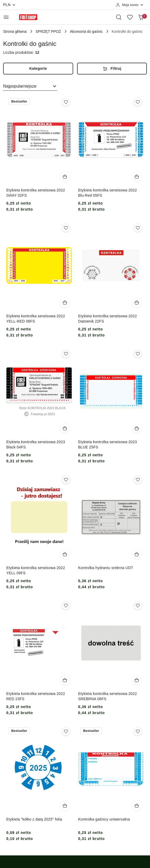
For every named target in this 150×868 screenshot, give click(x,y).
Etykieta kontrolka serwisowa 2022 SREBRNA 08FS (108, 696)
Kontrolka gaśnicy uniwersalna (104, 819)
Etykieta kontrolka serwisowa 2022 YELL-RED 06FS (36, 319)
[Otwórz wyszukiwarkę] (119, 17)
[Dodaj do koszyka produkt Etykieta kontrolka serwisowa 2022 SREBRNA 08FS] (137, 680)
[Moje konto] (130, 5)
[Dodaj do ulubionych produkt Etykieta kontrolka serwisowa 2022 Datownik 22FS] (138, 228)
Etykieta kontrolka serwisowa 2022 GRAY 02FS (36, 193)
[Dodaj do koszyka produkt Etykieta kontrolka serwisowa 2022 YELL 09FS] (65, 554)
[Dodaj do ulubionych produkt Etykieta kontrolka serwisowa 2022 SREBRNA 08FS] (138, 606)
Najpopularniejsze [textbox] (20, 86)
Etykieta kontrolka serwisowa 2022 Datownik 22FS (108, 319)
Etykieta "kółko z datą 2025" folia (34, 819)
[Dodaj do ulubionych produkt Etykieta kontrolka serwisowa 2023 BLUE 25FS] (138, 354)
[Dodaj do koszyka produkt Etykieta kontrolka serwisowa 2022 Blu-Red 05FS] (137, 176)
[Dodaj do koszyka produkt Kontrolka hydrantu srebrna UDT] (137, 554)
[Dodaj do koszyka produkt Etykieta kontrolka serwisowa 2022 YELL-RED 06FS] (65, 302)
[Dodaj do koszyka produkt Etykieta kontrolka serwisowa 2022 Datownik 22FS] (137, 302)
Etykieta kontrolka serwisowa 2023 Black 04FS (36, 444)
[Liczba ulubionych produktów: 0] (130, 17)
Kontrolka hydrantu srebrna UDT (106, 568)
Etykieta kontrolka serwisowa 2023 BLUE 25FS (108, 444)
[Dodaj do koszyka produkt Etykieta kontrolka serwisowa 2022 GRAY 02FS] (65, 176)
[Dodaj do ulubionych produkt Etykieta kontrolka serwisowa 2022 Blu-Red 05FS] (138, 102)
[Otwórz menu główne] (6, 17)
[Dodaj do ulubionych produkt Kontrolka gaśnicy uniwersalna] (138, 731)
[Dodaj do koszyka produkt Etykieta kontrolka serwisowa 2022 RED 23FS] (65, 680)
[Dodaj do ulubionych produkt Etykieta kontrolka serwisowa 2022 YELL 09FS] (66, 480)
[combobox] (30, 86)
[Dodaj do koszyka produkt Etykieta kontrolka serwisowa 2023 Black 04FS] (65, 428)
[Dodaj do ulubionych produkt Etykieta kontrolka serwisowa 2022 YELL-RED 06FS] (66, 228)
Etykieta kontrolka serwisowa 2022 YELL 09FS (36, 570)
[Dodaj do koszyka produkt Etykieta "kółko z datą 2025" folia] (65, 806)
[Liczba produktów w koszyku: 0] (141, 17)
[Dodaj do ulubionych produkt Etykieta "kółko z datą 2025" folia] (66, 731)
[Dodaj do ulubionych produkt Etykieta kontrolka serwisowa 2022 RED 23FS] (66, 606)
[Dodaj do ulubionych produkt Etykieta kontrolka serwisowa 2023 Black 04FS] (66, 354)
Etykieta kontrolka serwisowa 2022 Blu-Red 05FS (108, 193)
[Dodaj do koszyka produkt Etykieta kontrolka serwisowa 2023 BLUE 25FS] (137, 428)
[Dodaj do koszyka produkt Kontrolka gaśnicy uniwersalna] (137, 806)
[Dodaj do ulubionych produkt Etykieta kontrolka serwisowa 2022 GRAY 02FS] (66, 102)
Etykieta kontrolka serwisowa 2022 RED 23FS (36, 696)
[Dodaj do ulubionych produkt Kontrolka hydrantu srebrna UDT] (138, 480)
